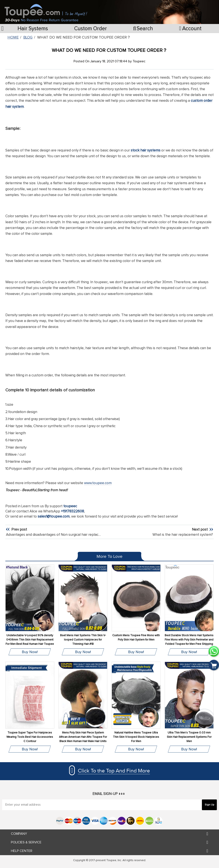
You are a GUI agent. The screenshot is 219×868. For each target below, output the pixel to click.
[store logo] (46, 11)
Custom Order (91, 29)
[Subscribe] (209, 805)
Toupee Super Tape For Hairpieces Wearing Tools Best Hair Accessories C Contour (30, 737)
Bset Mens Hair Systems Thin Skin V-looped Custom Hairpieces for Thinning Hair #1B (83, 640)
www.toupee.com (98, 483)
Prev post (19, 530)
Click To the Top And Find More (114, 771)
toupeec (70, 506)
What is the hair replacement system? (183, 535)
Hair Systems (33, 29)
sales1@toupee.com (54, 517)
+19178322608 (73, 511)
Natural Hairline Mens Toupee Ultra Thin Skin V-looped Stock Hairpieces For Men (136, 737)
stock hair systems (146, 150)
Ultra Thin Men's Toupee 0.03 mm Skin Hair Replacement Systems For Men (189, 737)
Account (190, 28)
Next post (200, 530)
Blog (28, 37)
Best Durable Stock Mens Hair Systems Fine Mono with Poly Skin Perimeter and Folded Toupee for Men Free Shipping (189, 640)
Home (13, 37)
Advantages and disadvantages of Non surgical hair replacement (58, 535)
